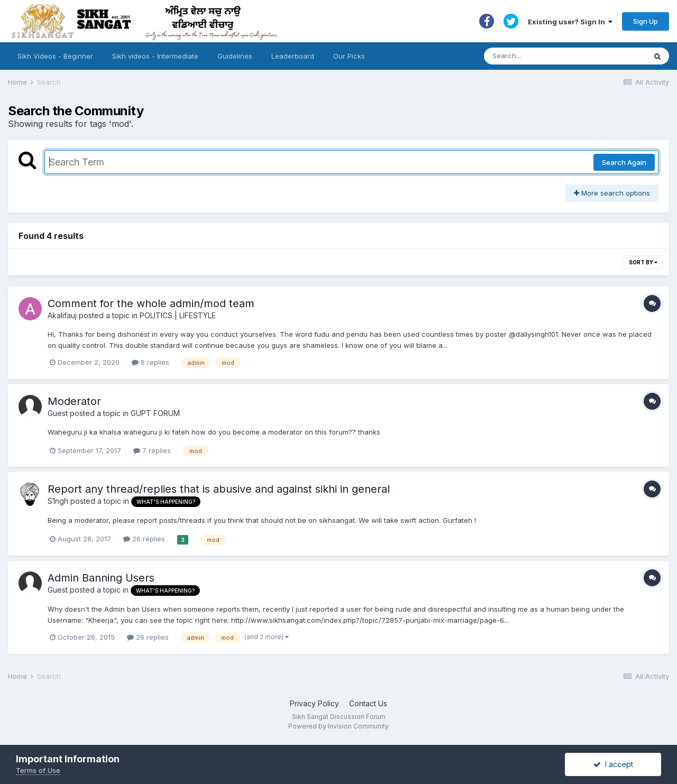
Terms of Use (38, 770)
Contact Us (368, 703)
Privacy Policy (314, 703)
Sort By (643, 262)
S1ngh (58, 501)
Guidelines (235, 56)
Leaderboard (293, 56)
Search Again (624, 162)
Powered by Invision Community (338, 726)
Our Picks (349, 56)
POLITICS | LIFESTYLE (178, 315)
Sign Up (646, 21)
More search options (612, 193)
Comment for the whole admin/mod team (151, 303)
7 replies (152, 450)
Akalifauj (62, 315)
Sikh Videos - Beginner (55, 56)
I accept (613, 764)
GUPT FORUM (155, 413)
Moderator (74, 401)
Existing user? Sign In (570, 22)
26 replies (144, 539)
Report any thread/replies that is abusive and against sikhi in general (219, 489)
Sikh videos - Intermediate (155, 56)
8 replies (150, 362)
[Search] (555, 56)
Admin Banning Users (101, 578)
